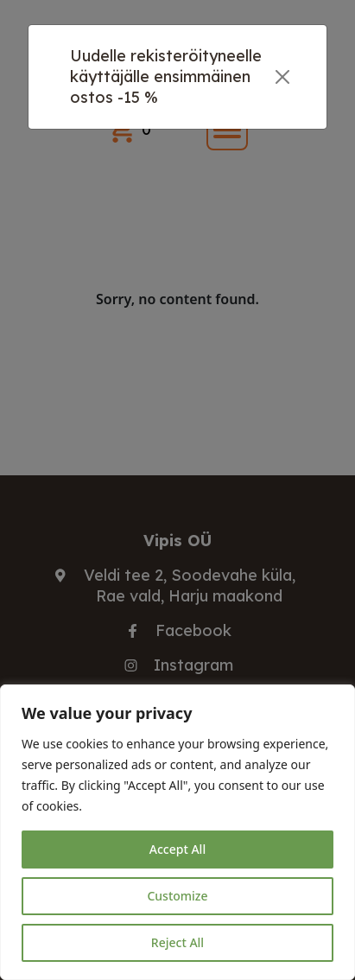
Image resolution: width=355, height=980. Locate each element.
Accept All (177, 849)
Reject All (177, 942)
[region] (177, 832)
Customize (177, 896)
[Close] (282, 77)
